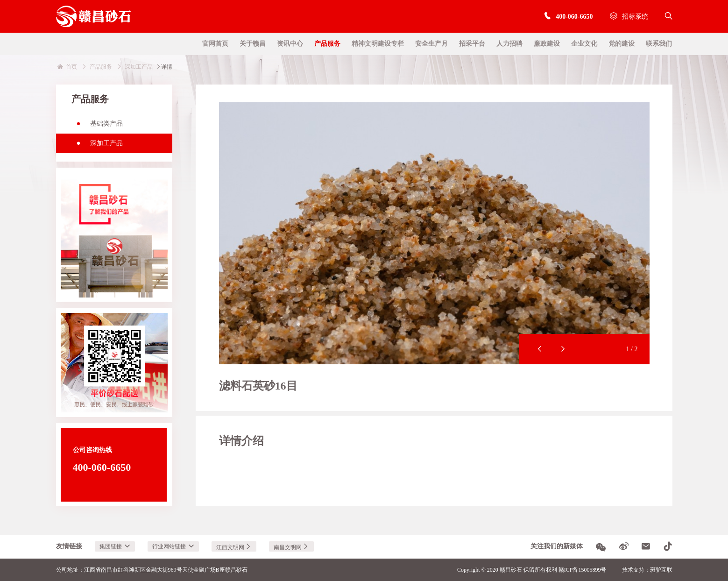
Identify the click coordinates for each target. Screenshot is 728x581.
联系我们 (659, 44)
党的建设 (622, 44)
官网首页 (215, 44)
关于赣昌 (253, 44)
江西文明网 (234, 547)
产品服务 (327, 44)
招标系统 (629, 17)
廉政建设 (547, 44)
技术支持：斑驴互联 (647, 570)
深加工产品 (97, 146)
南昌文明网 (291, 547)
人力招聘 (509, 44)
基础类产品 (97, 127)
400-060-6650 (568, 17)
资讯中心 (290, 44)
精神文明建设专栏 (378, 44)
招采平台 (472, 44)
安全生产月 (431, 44)
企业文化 (584, 44)
